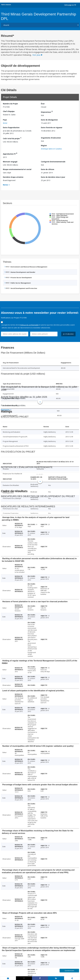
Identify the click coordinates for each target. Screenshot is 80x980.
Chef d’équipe (9, 111)
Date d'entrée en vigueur (52, 127)
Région (44, 145)
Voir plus (37, 55)
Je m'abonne (68, 334)
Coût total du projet (12, 138)
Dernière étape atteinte (13, 177)
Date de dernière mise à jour (53, 177)
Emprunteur (47, 112)
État (43, 104)
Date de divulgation (49, 120)
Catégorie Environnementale (53, 162)
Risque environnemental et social (17, 169)
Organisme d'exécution (51, 138)
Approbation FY (10, 154)
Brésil (5, 123)
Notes (6, 185)
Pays (5, 120)
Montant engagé (10, 162)
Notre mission (6, 5)
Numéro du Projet (10, 104)
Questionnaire (69, 971)
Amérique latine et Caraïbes (51, 149)
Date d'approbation (11, 127)
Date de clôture (48, 169)
